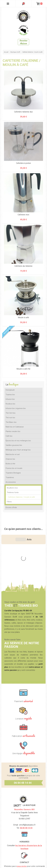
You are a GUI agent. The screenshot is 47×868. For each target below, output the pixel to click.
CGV (24, 855)
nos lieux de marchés (28, 833)
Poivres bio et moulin (14, 468)
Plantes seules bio (13, 431)
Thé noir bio (10, 418)
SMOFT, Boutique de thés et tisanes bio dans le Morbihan (23, 16)
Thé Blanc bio (11, 422)
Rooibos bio (10, 404)
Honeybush (10, 390)
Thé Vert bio (11, 413)
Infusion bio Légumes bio (16, 408)
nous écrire (22, 817)
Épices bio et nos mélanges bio (18, 441)
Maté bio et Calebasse (15, 427)
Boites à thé (10, 464)
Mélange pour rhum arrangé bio (18, 450)
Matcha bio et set (13, 454)
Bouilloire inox (12, 488)
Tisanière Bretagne (13, 473)
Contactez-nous (30, 827)
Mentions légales (23, 847)
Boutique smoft (15, 52)
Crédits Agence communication (24, 863)
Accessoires (11, 482)
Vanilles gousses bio (14, 445)
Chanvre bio (10, 459)
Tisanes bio (10, 395)
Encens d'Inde (11, 507)
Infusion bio (10, 399)
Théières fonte (13, 492)
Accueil (6, 52)
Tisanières (10, 477)
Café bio (9, 436)
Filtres (9, 502)
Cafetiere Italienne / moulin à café (32, 52)
